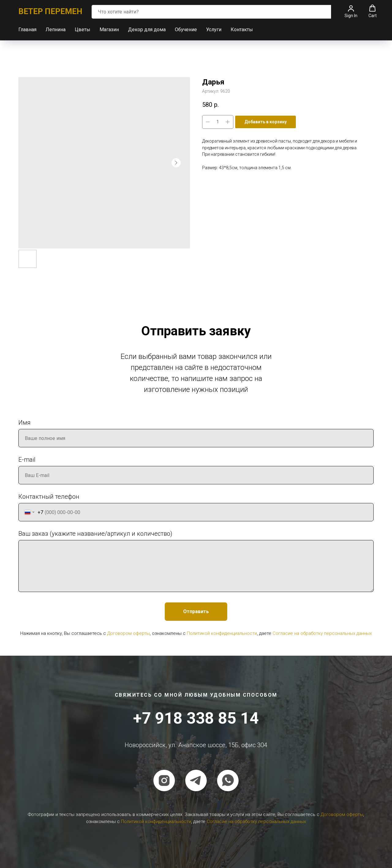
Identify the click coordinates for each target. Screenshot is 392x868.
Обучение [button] (186, 30)
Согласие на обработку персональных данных (322, 633)
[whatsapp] (228, 780)
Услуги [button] (214, 30)
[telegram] (196, 780)
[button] (351, 11)
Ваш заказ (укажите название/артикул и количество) (95, 534)
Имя (24, 423)
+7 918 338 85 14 (196, 718)
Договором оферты (128, 633)
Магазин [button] (109, 30)
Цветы (83, 30)
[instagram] (164, 780)
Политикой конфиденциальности (222, 633)
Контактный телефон (49, 497)
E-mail (27, 460)
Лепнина (56, 30)
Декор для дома (147, 30)
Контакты (242, 30)
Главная (27, 30)
